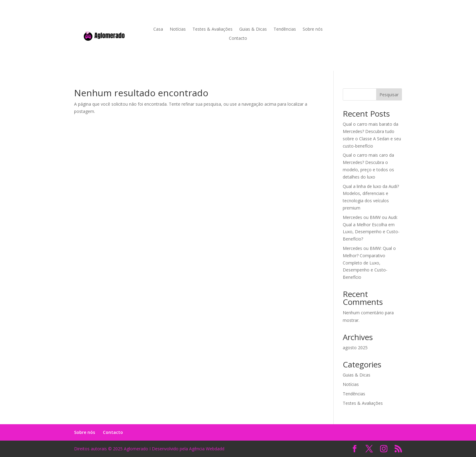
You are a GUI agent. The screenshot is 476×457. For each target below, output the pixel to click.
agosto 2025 (355, 348)
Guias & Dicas (253, 29)
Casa (158, 29)
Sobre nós (313, 29)
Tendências (285, 29)
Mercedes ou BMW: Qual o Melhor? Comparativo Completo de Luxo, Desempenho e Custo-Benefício (369, 263)
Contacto (238, 39)
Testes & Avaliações (212, 29)
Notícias (178, 29)
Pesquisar (389, 95)
